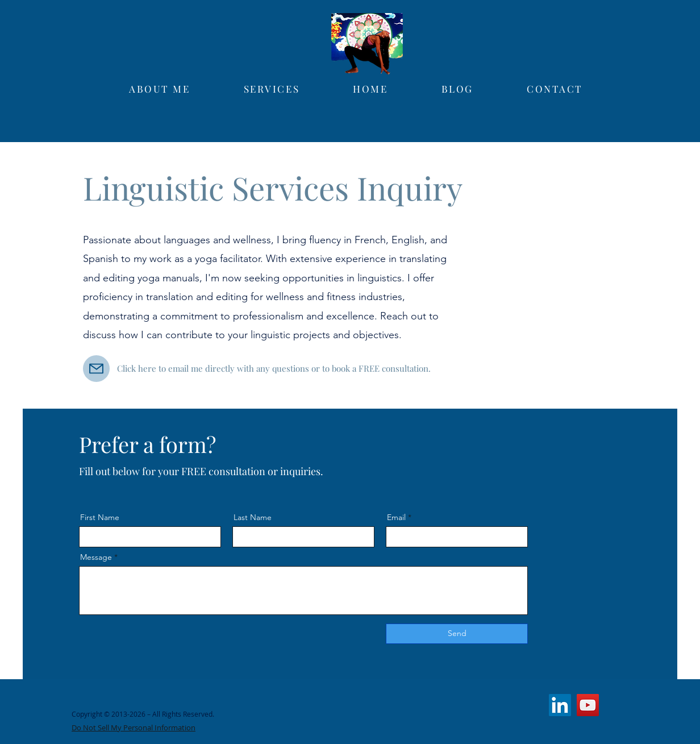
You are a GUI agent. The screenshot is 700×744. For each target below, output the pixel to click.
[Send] (457, 634)
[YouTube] (588, 705)
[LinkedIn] (560, 705)
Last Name (253, 517)
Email (396, 517)
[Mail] (96, 369)
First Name (100, 517)
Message (96, 557)
